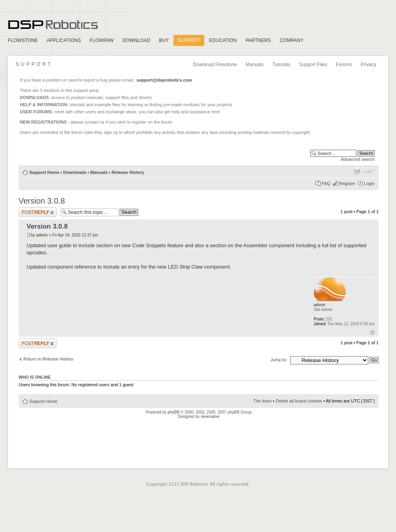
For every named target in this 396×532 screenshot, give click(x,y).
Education (223, 40)
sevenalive (210, 417)
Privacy (368, 65)
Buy (164, 40)
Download (136, 40)
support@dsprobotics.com (164, 80)
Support (189, 40)
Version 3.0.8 (42, 201)
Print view (357, 171)
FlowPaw (102, 40)
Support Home (44, 172)
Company (291, 40)
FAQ (326, 183)
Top (372, 333)
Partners (258, 40)
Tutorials (282, 65)
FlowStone (23, 40)
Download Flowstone (215, 65)
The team (263, 401)
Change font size (369, 171)
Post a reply (38, 212)
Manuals (254, 65)
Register (347, 183)
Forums (344, 65)
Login (369, 183)
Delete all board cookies (299, 401)
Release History (128, 172)
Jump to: (279, 360)
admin (42, 235)
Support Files (313, 65)
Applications (64, 40)
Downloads (75, 172)
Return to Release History (48, 359)
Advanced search (358, 159)
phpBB (173, 412)
